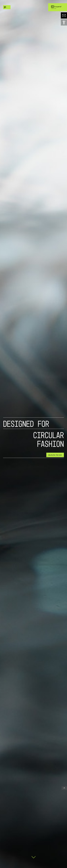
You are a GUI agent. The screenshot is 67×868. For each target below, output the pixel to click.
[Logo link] (56, 7)
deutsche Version (55, 455)
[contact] (64, 15)
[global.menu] (7, 7)
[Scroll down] (33, 856)
